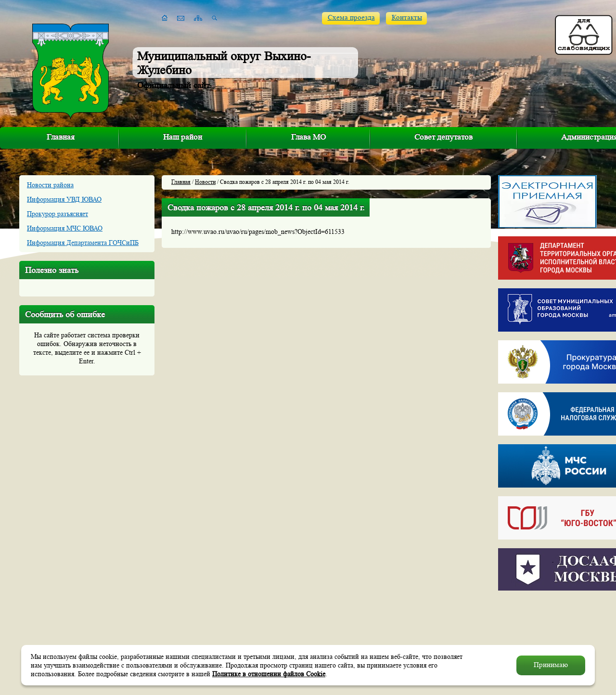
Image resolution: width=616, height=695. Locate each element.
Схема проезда (351, 18)
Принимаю (551, 665)
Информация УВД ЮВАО (64, 199)
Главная (61, 137)
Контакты (407, 18)
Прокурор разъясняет (58, 214)
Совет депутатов (443, 137)
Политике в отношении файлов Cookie (269, 674)
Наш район (183, 137)
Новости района (50, 185)
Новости (205, 182)
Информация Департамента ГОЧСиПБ (83, 243)
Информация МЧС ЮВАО (65, 228)
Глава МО (308, 137)
